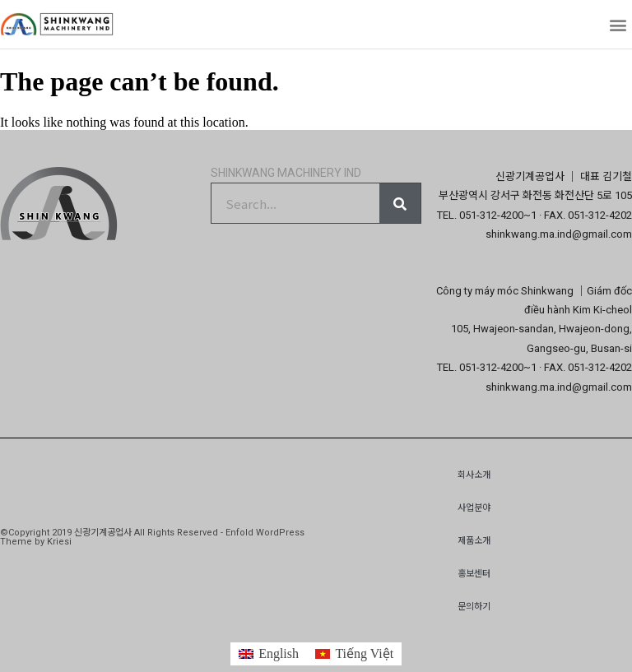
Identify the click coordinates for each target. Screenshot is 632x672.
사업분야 (474, 508)
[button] (618, 24)
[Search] (400, 203)
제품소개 (474, 541)
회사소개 (474, 475)
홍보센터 (474, 574)
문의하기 (474, 607)
